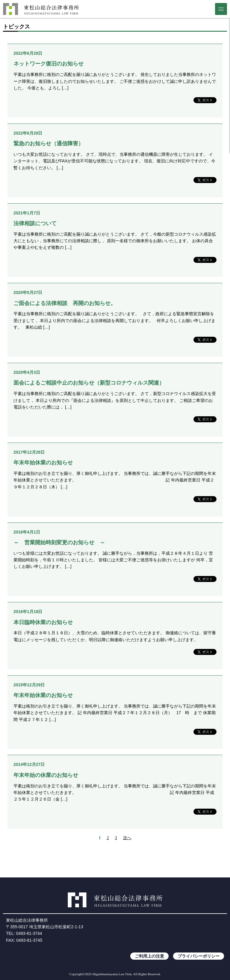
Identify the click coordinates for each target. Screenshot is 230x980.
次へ (127, 838)
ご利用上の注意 (149, 956)
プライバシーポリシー (199, 956)
